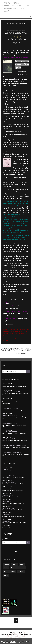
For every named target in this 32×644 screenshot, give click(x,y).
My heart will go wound (9, 482)
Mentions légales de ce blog (18, 638)
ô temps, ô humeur (16, 452)
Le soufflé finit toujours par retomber (18, 439)
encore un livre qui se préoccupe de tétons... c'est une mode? (16, 350)
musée (15, 348)
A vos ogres (6, 515)
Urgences (14, 356)
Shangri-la (5, 469)
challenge (21, 572)
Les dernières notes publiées (18, 634)
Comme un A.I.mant (8, 476)
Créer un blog (13, 632)
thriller (6, 568)
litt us (6, 572)
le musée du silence (13, 347)
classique (7, 564)
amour (22, 564)
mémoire (10, 348)
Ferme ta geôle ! (7, 502)
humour (13, 572)
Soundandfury (6, 392)
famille (6, 575)
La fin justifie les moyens (16, 41)
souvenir (23, 348)
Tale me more (10, 3)
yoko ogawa (22, 347)
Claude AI (5, 385)
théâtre (14, 564)
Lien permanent (21, 353)
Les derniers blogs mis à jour (7, 634)
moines (13, 349)
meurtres (8, 349)
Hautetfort (19, 632)
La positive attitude (8, 489)
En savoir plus (20, 643)
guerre (22, 568)
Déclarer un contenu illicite (7, 638)
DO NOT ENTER (13, 385)
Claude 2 (5, 439)
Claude (4, 446)
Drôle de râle (6, 521)
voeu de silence (20, 349)
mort (19, 348)
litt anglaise (14, 568)
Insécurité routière (8, 495)
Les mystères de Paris (9, 508)
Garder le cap (6, 528)
